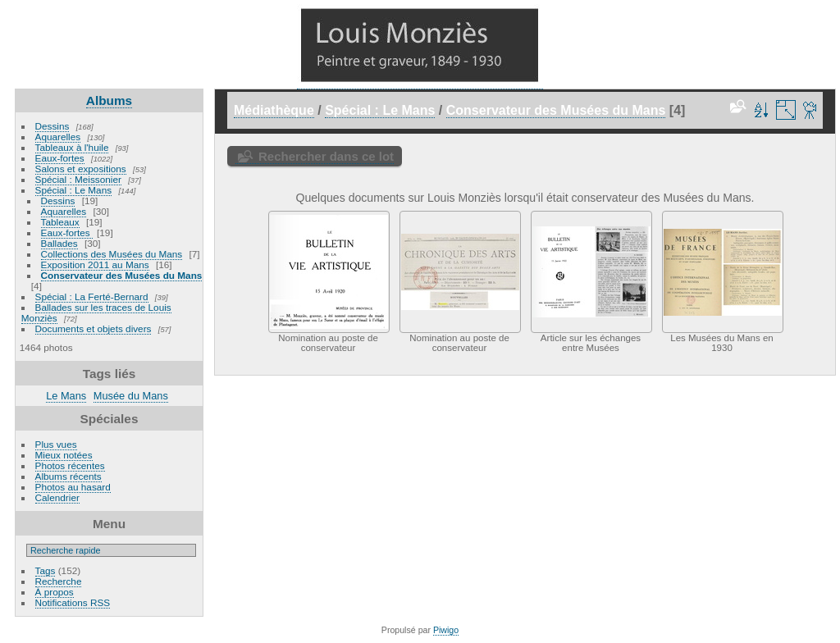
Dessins (52, 126)
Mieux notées (64, 455)
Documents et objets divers (94, 328)
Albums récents (68, 476)
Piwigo (446, 630)
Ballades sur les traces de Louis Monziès (96, 312)
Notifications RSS (73, 602)
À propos (55, 592)
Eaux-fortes (60, 158)
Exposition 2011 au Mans (95, 264)
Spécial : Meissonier (78, 179)
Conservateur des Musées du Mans (122, 275)
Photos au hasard (73, 487)
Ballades (59, 243)
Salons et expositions (81, 169)
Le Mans (66, 396)
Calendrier (57, 497)
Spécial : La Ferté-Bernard (92, 296)
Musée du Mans (131, 396)
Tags (46, 570)
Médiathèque (274, 110)
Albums (109, 100)
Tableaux (60, 222)
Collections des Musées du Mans (112, 254)
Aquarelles (58, 137)
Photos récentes (70, 465)
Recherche (59, 581)
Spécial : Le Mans (74, 190)
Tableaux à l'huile (72, 147)
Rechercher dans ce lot (326, 156)
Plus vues (56, 444)
